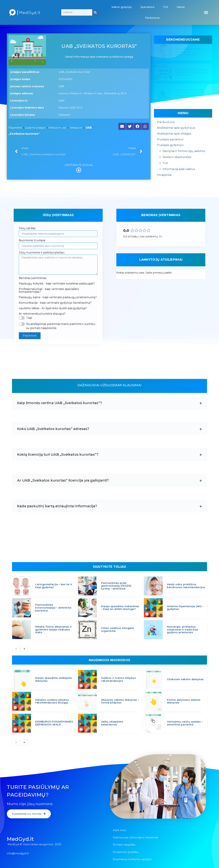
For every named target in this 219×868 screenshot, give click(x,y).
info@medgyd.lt (18, 853)
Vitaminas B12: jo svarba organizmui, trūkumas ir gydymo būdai (191, 73)
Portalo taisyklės (124, 845)
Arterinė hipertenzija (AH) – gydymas (185, 608)
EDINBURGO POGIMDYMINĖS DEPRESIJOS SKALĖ (54, 723)
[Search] (95, 12)
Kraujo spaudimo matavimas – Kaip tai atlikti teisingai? (120, 608)
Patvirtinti (30, 336)
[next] (24, 649)
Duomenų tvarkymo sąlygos (132, 859)
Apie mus (119, 830)
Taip (29, 318)
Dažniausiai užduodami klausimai (136, 837)
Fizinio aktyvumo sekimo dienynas (184, 701)
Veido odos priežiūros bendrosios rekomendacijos (190, 52)
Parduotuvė (152, 18)
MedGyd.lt (20, 839)
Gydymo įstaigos (35, 128)
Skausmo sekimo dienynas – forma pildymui (120, 701)
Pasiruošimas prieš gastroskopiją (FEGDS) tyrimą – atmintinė (116, 586)
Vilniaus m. (76, 128)
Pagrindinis (15, 128)
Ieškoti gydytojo (122, 7)
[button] (206, 13)
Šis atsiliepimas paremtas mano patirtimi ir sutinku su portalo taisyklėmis (61, 326)
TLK (166, 7)
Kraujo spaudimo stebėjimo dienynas (54, 679)
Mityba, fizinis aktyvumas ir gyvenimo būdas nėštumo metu (53, 630)
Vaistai (181, 7)
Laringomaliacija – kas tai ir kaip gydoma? (54, 586)
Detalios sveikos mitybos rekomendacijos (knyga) (52, 701)
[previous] (16, 649)
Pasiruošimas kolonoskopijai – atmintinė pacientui (53, 608)
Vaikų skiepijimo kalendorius (112, 723)
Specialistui (147, 7)
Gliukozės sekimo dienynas (185, 679)
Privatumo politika (125, 852)
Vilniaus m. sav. (58, 128)
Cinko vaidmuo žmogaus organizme (118, 630)
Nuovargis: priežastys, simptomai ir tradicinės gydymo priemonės (191, 93)
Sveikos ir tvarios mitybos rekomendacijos (118, 679)
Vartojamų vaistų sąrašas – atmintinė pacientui (185, 723)
